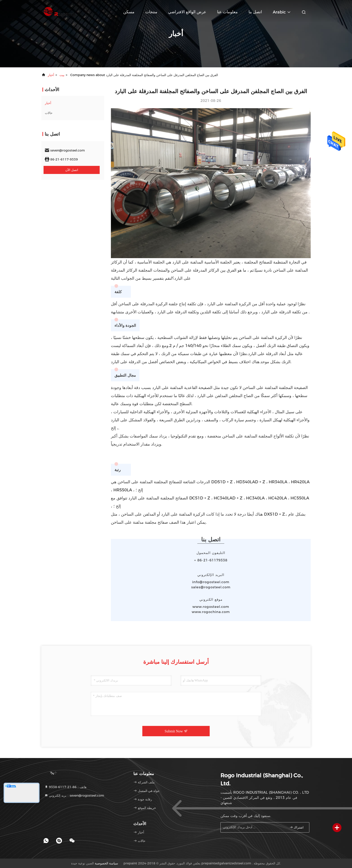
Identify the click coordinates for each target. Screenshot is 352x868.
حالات (49, 113)
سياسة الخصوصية (106, 863)
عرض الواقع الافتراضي (187, 12)
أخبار (51, 75)
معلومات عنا (227, 12)
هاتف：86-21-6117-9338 (65, 787)
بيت (62, 75)
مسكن (129, 12)
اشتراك (297, 827)
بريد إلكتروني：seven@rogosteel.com (74, 795)
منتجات (151, 12)
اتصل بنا (255, 12)
